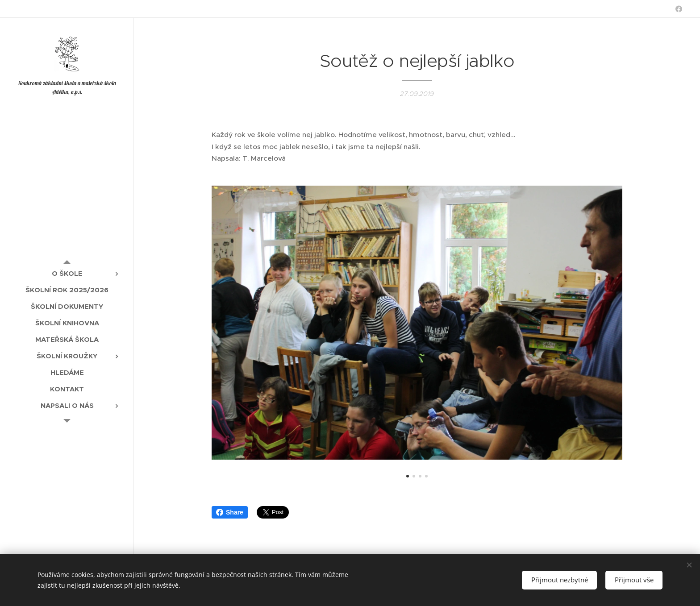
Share (230, 512)
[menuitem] (67, 273)
